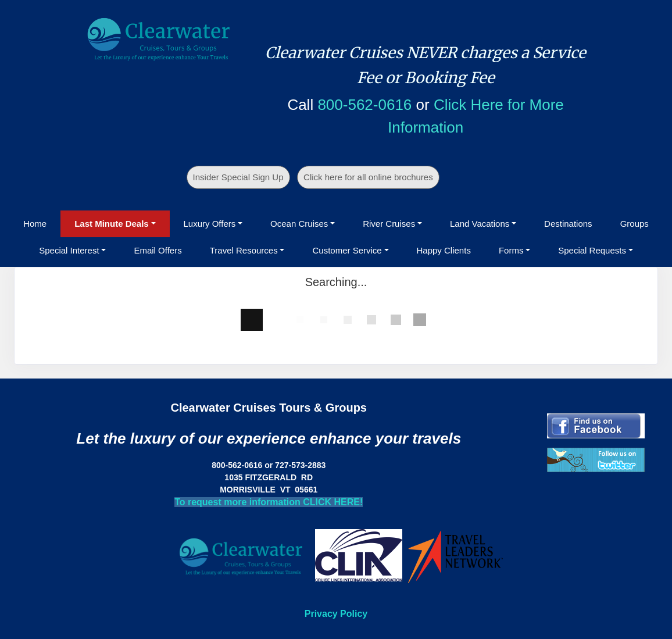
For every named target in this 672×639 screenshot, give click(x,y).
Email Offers (158, 250)
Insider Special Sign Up (238, 177)
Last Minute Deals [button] (112, 224)
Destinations (568, 224)
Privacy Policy (336, 614)
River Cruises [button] (389, 224)
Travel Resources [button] (244, 250)
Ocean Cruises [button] (299, 224)
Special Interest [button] (69, 250)
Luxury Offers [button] (210, 224)
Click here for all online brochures (368, 177)
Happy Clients (444, 250)
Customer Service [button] (347, 250)
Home (35, 224)
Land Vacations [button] (480, 224)
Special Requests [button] (592, 250)
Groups (635, 224)
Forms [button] (511, 250)
